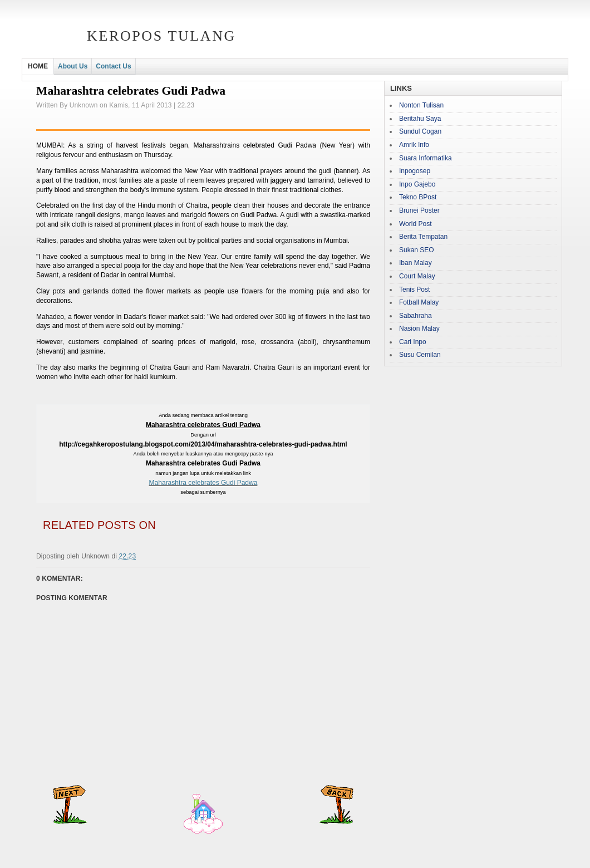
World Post (415, 224)
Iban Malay (416, 263)
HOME (38, 66)
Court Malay (417, 276)
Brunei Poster (419, 210)
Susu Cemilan (420, 355)
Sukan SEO (417, 250)
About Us (73, 66)
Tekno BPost (418, 197)
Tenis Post (414, 290)
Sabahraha (416, 316)
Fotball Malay (419, 302)
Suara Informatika (426, 158)
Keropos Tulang (161, 36)
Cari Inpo (413, 342)
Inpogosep (415, 171)
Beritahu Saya (420, 119)
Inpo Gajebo (417, 184)
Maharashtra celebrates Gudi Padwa (203, 483)
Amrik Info (414, 145)
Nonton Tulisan (421, 105)
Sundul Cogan (420, 131)
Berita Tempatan (423, 237)
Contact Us (113, 66)
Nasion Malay (419, 328)
